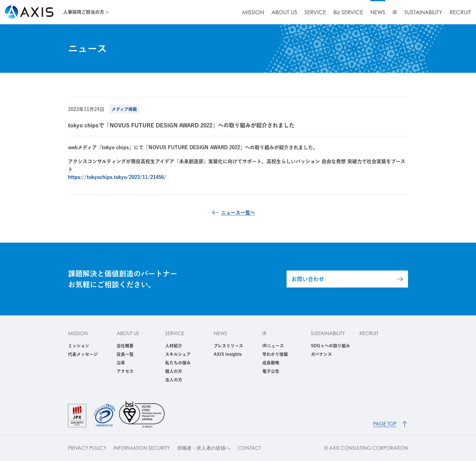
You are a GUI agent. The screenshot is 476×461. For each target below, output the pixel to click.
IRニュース (273, 346)
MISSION (253, 12)
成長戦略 (271, 363)
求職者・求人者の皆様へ (204, 448)
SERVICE (315, 12)
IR (395, 12)
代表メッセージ (83, 354)
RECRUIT (460, 12)
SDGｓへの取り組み (330, 346)
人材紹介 (174, 346)
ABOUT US (284, 12)
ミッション (79, 346)
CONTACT (249, 448)
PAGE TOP (385, 424)
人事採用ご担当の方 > (86, 12)
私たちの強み (178, 363)
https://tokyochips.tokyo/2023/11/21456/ (117, 177)
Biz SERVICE (348, 12)
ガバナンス (321, 354)
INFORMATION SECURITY (142, 448)
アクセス (125, 371)
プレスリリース (228, 346)
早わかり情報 (275, 354)
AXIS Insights (228, 354)
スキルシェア (178, 354)
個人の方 (174, 371)
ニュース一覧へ (238, 213)
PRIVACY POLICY (87, 448)
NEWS (378, 12)
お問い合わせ (308, 279)
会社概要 (125, 346)
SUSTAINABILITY (423, 12)
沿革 (121, 363)
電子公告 (271, 371)
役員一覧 (125, 354)
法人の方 (174, 380)
